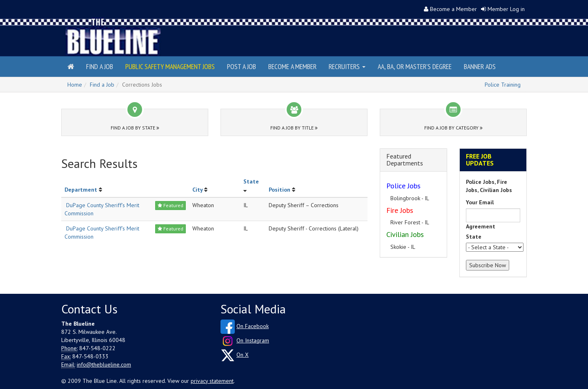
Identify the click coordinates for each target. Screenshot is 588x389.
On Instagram (253, 340)
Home (75, 85)
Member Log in (506, 9)
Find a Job (100, 66)
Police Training (503, 85)
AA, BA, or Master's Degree (415, 66)
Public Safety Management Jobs (170, 66)
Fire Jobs (400, 210)
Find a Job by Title (294, 128)
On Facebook (253, 326)
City (197, 190)
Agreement (481, 226)
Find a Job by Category (453, 128)
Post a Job (242, 66)
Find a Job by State (135, 128)
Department (81, 190)
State (251, 181)
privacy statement (212, 381)
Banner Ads (480, 66)
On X (243, 355)
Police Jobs (403, 186)
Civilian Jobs (405, 234)
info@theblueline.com (104, 364)
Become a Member (453, 9)
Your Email (480, 202)
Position (280, 190)
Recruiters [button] (347, 66)
